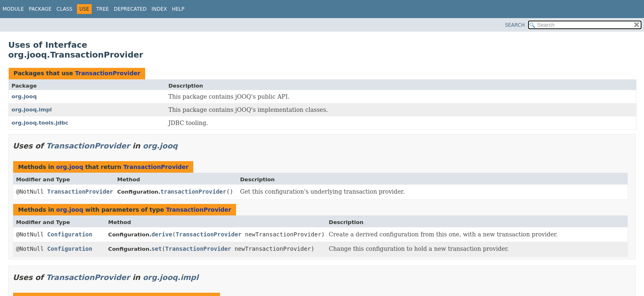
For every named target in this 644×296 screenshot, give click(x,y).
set (156, 249)
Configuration (70, 234)
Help (178, 9)
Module (13, 9)
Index (160, 9)
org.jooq (24, 96)
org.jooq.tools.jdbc (40, 123)
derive (162, 234)
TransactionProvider (108, 73)
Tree (103, 9)
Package (40, 9)
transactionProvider (193, 192)
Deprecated (130, 9)
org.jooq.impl (32, 110)
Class (64, 9)
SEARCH (515, 25)
